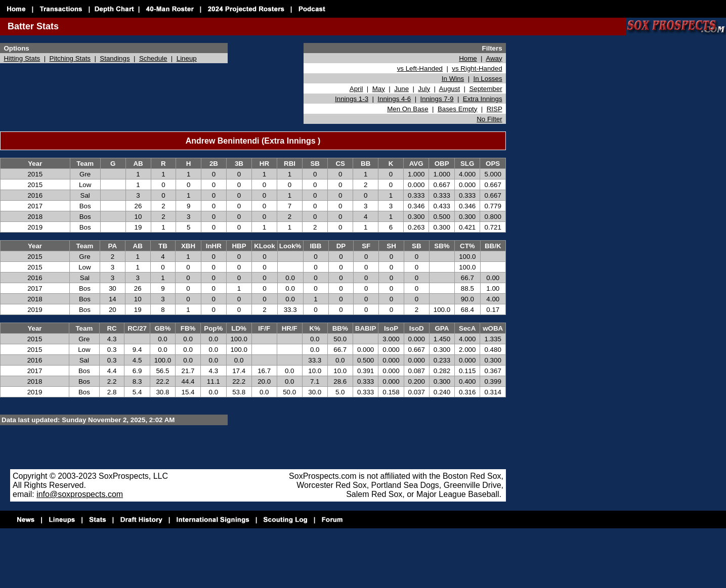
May (379, 89)
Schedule (153, 58)
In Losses (488, 79)
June (401, 89)
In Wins (453, 79)
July (424, 89)
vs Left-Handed (420, 69)
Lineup (187, 58)
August (450, 89)
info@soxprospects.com (80, 494)
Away (494, 58)
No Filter (489, 119)
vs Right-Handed (477, 69)
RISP (495, 109)
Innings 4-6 (394, 99)
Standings (115, 58)
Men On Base (408, 109)
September (485, 89)
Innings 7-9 (437, 99)
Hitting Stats (22, 58)
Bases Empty (458, 109)
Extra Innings (483, 99)
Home (468, 58)
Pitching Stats (70, 58)
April (356, 89)
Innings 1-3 (352, 99)
